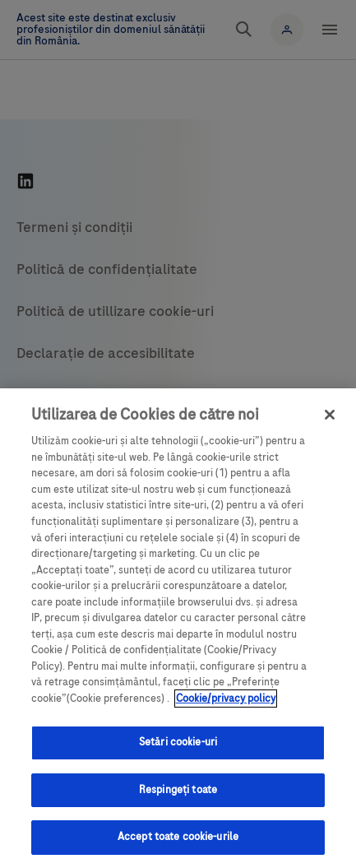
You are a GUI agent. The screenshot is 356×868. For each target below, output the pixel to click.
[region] (178, 628)
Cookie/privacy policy (226, 699)
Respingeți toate (178, 790)
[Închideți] (330, 415)
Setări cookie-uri (178, 742)
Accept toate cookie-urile (178, 837)
